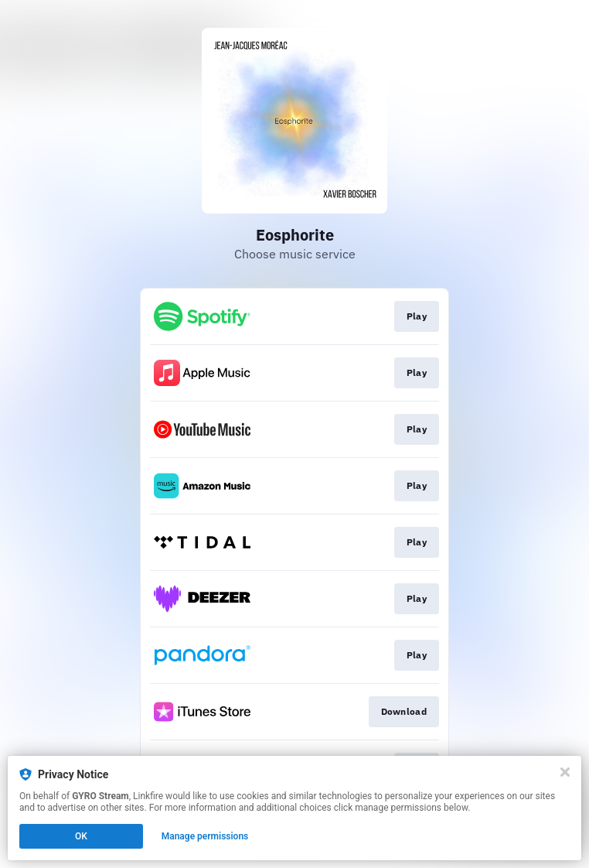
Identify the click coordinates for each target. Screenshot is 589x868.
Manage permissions (205, 836)
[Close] (565, 772)
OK (81, 836)
